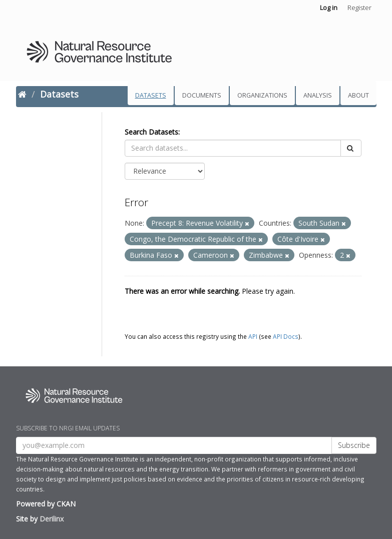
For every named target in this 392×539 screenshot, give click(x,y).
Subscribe (354, 445)
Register (359, 8)
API (253, 336)
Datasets (151, 95)
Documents (202, 95)
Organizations (262, 95)
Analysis (318, 95)
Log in (329, 8)
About (358, 95)
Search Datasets (151, 132)
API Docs (286, 336)
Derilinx (52, 519)
